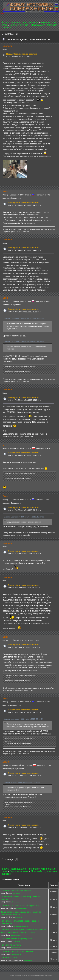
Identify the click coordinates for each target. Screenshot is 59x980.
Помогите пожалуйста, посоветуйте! (17, 951)
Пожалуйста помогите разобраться (17, 939)
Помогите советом (9, 958)
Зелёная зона (16, 948)
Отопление (16, 893)
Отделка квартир (16, 954)
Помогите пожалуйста (11, 945)
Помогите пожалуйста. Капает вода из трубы (21, 906)
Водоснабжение (21, 908)
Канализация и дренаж (21, 926)
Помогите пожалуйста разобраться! (17, 890)
